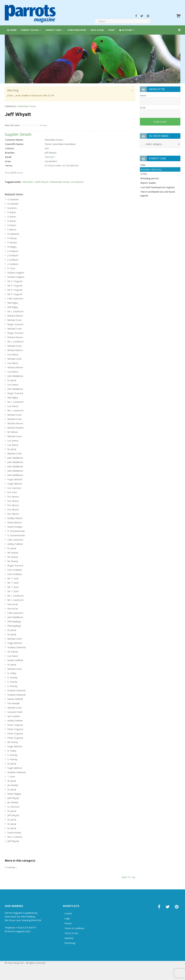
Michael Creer (15, 320)
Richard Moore (15, 316)
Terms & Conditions (74, 928)
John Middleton (15, 376)
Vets (143, 165)
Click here (50, 157)
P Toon (11, 268)
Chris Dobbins (15, 570)
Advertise (69, 938)
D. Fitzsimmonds (16, 531)
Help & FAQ (97, 30)
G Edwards (13, 234)
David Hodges (15, 527)
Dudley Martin (15, 518)
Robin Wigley (14, 794)
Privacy (68, 923)
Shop (112, 30)
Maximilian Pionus (27, 106)
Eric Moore (13, 497)
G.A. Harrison (14, 488)
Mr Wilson (13, 432)
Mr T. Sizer (13, 578)
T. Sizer (11, 776)
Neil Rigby (13, 303)
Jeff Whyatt (43, 182)
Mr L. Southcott (15, 311)
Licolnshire (78, 182)
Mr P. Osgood (15, 281)
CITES (144, 174)
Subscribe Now (77, 30)
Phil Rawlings (14, 621)
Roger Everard (15, 324)
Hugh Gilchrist (15, 479)
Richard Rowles (16, 428)
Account (126, 30)
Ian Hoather (14, 716)
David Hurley (14, 832)
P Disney (12, 238)
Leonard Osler (15, 712)
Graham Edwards (17, 647)
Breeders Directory (151, 169)
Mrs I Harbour (15, 837)
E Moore (12, 230)
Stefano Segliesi (16, 273)
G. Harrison (13, 807)
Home (12, 30)
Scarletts (12, 208)
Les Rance (13, 354)
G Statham (13, 199)
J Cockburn (13, 251)
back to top (129, 877)
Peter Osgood (15, 725)
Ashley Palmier (15, 544)
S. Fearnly (12, 677)
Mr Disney (13, 553)
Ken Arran (13, 604)
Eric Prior (12, 492)
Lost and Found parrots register (158, 187)
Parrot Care (53, 30)
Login (67, 918)
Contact (68, 913)
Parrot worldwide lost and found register (157, 194)
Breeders (29, 182)
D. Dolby (12, 673)
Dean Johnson (15, 522)
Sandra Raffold (15, 660)
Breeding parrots (150, 178)
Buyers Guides (148, 183)
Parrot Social (30, 30)
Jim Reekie (13, 785)
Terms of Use (71, 933)
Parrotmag (70, 943)
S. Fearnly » (11, 867)
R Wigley (12, 247)
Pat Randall (13, 703)
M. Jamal (12, 380)
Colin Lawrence (15, 298)
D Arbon (12, 212)
